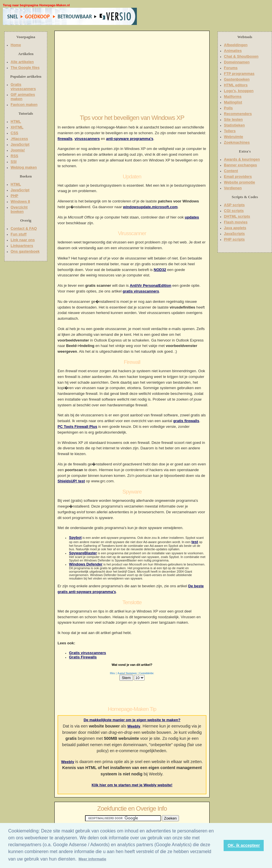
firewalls (65, 139)
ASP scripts (234, 205)
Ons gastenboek (25, 251)
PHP (14, 196)
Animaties (233, 51)
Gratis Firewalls (83, 657)
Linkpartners (22, 246)
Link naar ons (23, 240)
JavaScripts (234, 234)
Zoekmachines (237, 142)
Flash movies (236, 222)
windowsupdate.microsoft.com (150, 207)
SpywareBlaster (83, 553)
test (195, 542)
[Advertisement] (174, 16)
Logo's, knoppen (239, 91)
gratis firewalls (186, 421)
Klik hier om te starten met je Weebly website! (132, 785)
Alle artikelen (22, 62)
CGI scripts (234, 211)
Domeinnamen (237, 62)
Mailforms (233, 96)
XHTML (17, 127)
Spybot (75, 538)
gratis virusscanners (141, 291)
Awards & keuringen (242, 159)
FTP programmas (239, 74)
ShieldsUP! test (71, 481)
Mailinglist (233, 102)
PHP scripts (234, 239)
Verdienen (233, 188)
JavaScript (20, 144)
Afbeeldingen (236, 45)
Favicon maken (24, 105)
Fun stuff (19, 234)
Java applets (235, 228)
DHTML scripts (237, 216)
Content (231, 171)
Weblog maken (24, 167)
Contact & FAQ (24, 228)
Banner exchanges (241, 165)
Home (16, 45)
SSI (14, 162)
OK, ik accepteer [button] (244, 845)
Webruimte (233, 137)
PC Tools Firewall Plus (77, 427)
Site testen (233, 119)
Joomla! (18, 150)
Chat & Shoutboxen (241, 56)
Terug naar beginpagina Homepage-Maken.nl (36, 5)
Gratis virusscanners (87, 653)
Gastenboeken (237, 79)
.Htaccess (19, 139)
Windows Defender (86, 564)
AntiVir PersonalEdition (150, 285)
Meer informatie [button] (92, 859)
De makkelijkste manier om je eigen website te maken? (132, 720)
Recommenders (238, 114)
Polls (228, 108)
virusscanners (87, 139)
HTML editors (236, 85)
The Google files (25, 68)
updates (192, 217)
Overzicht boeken (19, 209)
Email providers (238, 176)
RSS (14, 156)
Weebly (134, 726)
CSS (14, 133)
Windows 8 (20, 201)
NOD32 (160, 270)
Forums (231, 68)
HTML (16, 121)
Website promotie (240, 182)
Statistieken (234, 125)
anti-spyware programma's (130, 139)
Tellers (230, 131)
